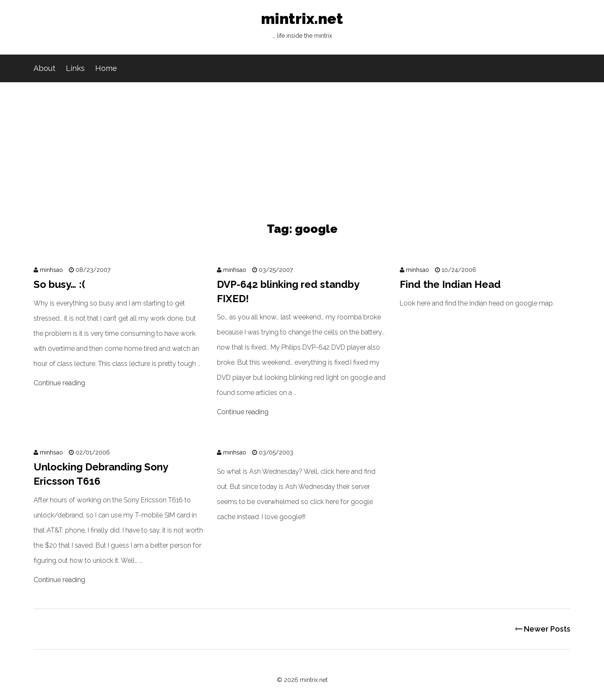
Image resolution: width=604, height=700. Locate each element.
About (44, 68)
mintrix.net (302, 27)
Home (106, 68)
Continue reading (59, 383)
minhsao (51, 270)
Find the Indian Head (450, 284)
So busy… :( (59, 284)
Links (75, 68)
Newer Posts (543, 629)
